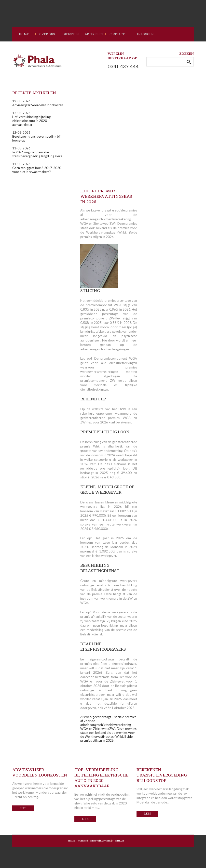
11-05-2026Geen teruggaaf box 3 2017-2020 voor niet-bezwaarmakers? (37, 168)
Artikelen (94, 34)
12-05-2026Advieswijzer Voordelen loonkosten (38, 103)
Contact (120, 841)
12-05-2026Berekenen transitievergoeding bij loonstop (36, 136)
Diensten (71, 34)
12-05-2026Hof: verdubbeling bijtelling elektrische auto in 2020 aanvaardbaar (31, 119)
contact (117, 34)
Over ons (47, 34)
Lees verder (23, 809)
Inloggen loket (145, 37)
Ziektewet (117, 681)
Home (71, 841)
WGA (84, 681)
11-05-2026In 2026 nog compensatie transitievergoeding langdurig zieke (37, 152)
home (24, 34)
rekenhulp (87, 413)
